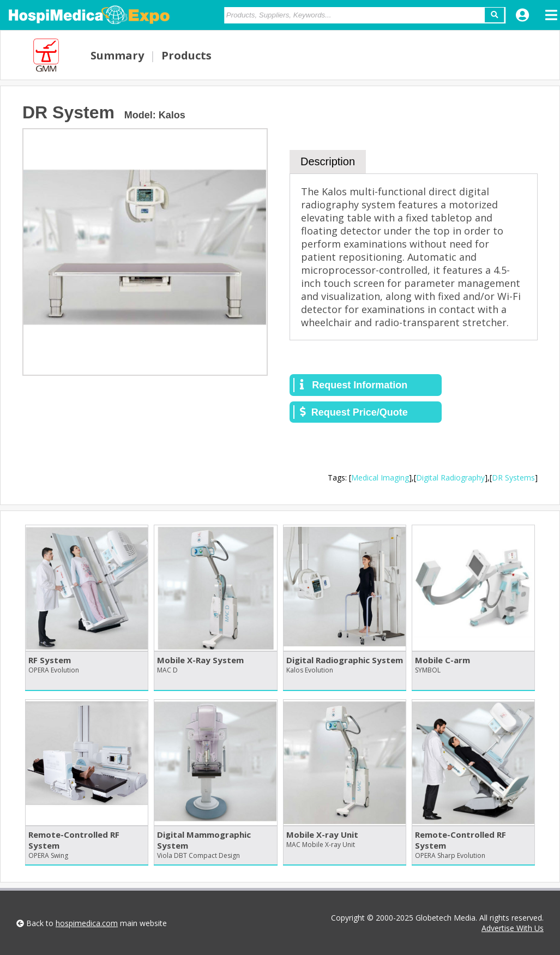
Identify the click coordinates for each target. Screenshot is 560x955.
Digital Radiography (450, 477)
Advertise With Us (513, 928)
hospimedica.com (87, 923)
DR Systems (513, 477)
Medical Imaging (380, 477)
